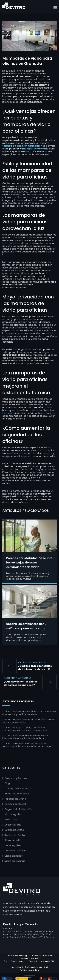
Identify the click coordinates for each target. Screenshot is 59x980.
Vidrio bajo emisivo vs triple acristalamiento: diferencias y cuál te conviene (29, 713)
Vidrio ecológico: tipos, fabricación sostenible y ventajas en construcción (25, 729)
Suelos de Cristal (15, 830)
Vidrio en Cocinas (15, 861)
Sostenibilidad (13, 825)
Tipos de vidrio (13, 840)
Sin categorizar (14, 814)
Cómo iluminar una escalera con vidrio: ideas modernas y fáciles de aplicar (26, 737)
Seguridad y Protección (18, 809)
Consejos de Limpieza (18, 788)
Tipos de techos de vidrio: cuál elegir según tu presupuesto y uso (29, 721)
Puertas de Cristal (15, 804)
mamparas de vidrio (35, 149)
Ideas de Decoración (17, 794)
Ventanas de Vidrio (16, 851)
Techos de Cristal (15, 835)
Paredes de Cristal (16, 799)
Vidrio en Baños (14, 856)
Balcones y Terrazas (16, 778)
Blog (7, 783)
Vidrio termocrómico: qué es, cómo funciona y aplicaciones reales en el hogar (27, 745)
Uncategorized (13, 845)
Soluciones (11, 819)
